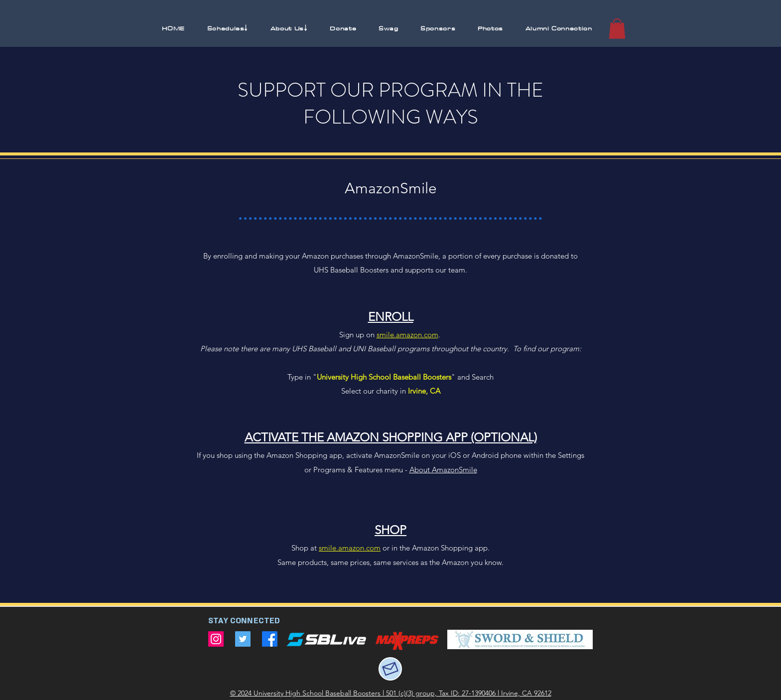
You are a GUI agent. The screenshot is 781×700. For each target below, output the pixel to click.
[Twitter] (243, 639)
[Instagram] (216, 639)
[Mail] (390, 669)
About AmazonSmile (443, 470)
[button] (227, 28)
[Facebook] (270, 639)
